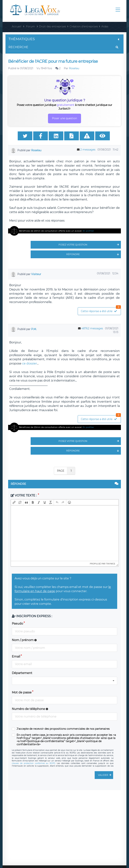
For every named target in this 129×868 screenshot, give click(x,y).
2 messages (88, 150)
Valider (106, 775)
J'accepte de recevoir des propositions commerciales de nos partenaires (63, 729)
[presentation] (14, 502)
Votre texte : (24, 495)
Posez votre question (90, 245)
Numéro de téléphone (30, 709)
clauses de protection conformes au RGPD (33, 763)
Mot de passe (22, 692)
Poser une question (64, 118)
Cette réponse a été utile (101, 310)
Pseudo (17, 624)
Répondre (94, 254)
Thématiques (64, 39)
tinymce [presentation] (111, 564)
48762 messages (92, 328)
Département (22, 673)
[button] (14, 502)
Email (16, 657)
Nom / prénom (24, 640)
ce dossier (30, 363)
